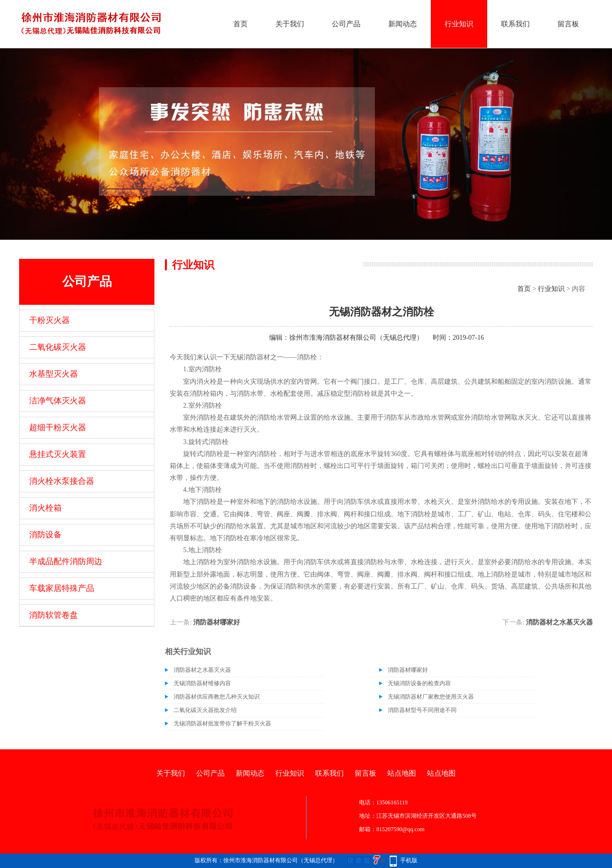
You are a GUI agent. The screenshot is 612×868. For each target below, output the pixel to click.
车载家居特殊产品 (62, 588)
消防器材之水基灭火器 (559, 622)
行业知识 (459, 24)
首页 (240, 24)
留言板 (568, 24)
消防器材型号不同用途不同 (422, 710)
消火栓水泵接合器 (62, 481)
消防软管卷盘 (54, 615)
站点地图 (402, 773)
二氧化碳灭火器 (58, 347)
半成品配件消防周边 (66, 562)
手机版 (409, 860)
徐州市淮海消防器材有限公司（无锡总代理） (356, 338)
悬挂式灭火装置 (58, 454)
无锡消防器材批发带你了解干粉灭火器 (222, 723)
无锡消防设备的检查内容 (419, 683)
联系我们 (515, 24)
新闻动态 (403, 24)
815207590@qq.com (400, 829)
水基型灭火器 (54, 374)
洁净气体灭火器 (58, 401)
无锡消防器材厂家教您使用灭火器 (431, 697)
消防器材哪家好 (217, 622)
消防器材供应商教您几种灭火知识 (217, 697)
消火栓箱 (45, 508)
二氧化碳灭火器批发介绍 (205, 710)
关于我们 (290, 24)
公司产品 (346, 24)
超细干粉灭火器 (58, 428)
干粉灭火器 (49, 320)
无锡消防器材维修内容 (202, 683)
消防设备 (45, 535)
